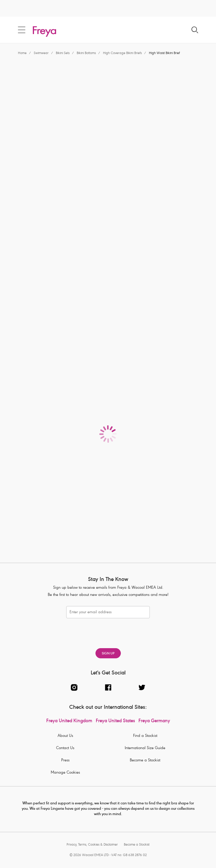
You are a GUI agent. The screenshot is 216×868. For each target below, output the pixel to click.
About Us (65, 736)
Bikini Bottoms (86, 53)
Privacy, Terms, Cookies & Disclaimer (92, 845)
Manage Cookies (65, 773)
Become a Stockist (145, 761)
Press (65, 761)
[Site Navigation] (22, 30)
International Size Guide (145, 748)
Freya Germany (154, 721)
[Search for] (195, 30)
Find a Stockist (145, 736)
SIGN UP (108, 654)
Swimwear (41, 53)
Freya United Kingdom (69, 721)
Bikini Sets (63, 53)
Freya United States (115, 721)
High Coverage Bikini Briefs (122, 53)
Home (22, 53)
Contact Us (65, 748)
